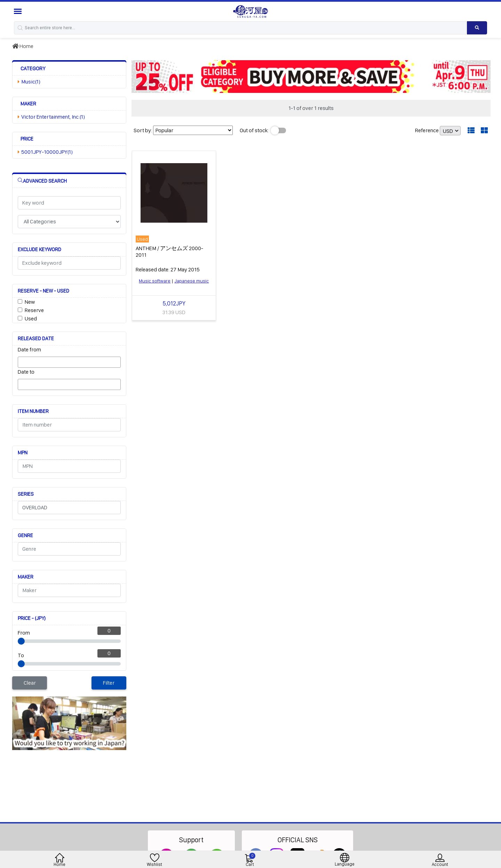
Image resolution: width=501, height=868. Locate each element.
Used (31, 318)
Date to (26, 372)
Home (23, 46)
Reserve (34, 310)
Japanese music (192, 281)
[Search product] (477, 28)
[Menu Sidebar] (19, 11)
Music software (155, 281)
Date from (29, 349)
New (30, 302)
